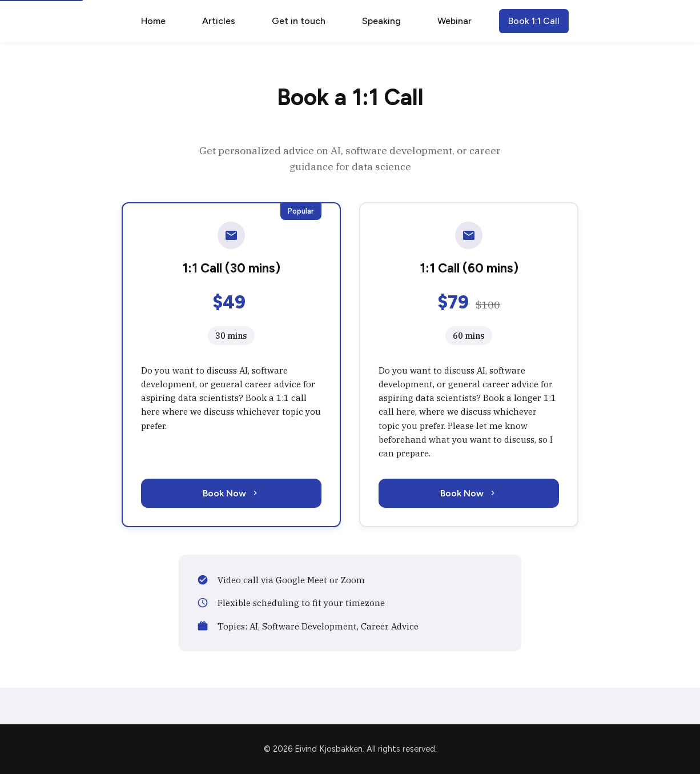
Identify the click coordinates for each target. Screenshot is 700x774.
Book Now (231, 493)
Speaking (381, 21)
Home (153, 21)
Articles (219, 21)
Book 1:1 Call (534, 21)
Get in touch (299, 21)
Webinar (454, 21)
